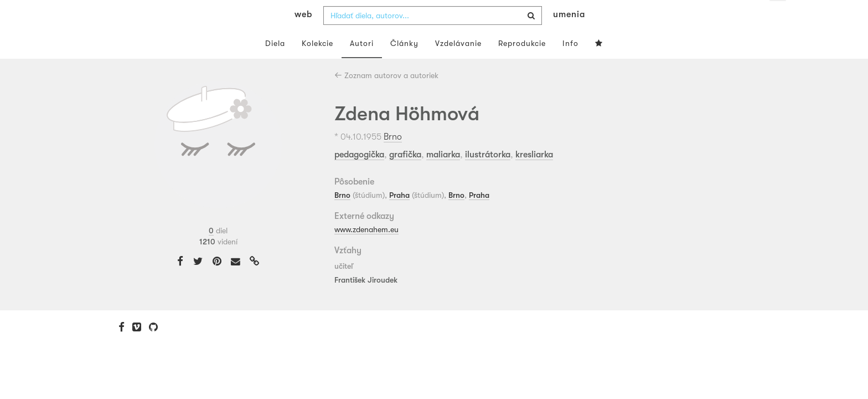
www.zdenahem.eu (366, 251)
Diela (275, 65)
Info (570, 65)
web (303, 37)
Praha (399, 217)
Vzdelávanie (458, 65)
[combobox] (433, 38)
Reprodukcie (522, 65)
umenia (569, 37)
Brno (393, 158)
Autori (362, 65)
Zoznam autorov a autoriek (386, 98)
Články (404, 65)
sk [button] (778, 17)
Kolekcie (317, 65)
